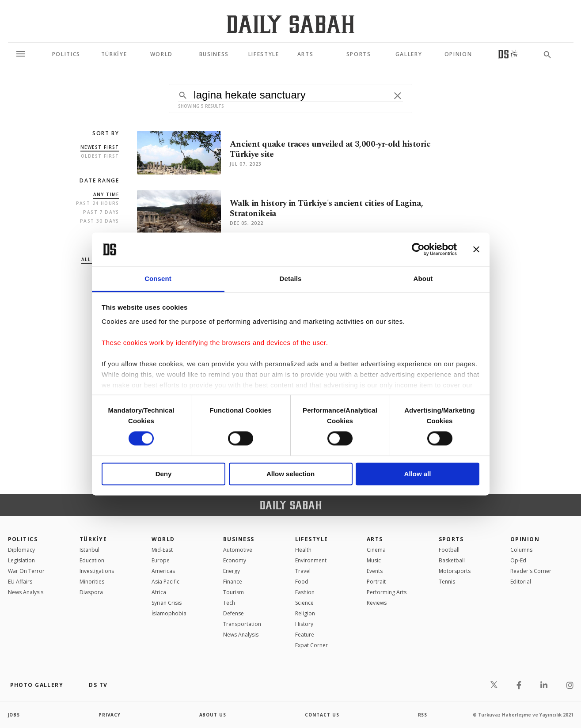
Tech (229, 603)
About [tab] (423, 279)
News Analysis (26, 592)
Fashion (305, 592)
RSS (423, 715)
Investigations (97, 571)
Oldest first (100, 156)
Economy (235, 560)
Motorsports (455, 571)
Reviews (377, 603)
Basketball (452, 560)
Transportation (242, 624)
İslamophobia (169, 613)
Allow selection (290, 474)
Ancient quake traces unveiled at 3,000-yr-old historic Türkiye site (330, 149)
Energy (232, 571)
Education (92, 560)
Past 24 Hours (98, 203)
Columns (521, 550)
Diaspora (91, 592)
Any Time (106, 194)
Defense (234, 613)
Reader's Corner (531, 571)
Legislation (21, 560)
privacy (110, 715)
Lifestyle (312, 539)
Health (303, 550)
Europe (161, 560)
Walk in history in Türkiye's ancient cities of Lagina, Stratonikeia (326, 209)
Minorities (92, 582)
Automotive (238, 550)
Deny (164, 474)
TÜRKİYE (93, 539)
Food (302, 582)
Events (375, 571)
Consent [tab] (158, 279)
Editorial (521, 582)
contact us (322, 715)
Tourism (234, 592)
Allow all (418, 474)
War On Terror (26, 571)
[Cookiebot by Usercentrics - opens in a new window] (418, 250)
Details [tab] (291, 279)
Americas (163, 571)
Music (374, 560)
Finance (233, 582)
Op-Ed (518, 560)
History (304, 624)
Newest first (100, 147)
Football (449, 550)
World (163, 539)
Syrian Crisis (167, 603)
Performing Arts (387, 592)
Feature (305, 635)
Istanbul (89, 550)
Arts (375, 539)
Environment (311, 560)
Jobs (14, 715)
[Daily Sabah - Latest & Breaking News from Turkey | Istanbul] (290, 24)
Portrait (376, 582)
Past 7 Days (101, 212)
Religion (305, 613)
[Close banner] (476, 250)
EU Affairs (20, 582)
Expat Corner (311, 645)
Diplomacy (21, 550)
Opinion (525, 539)
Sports (451, 539)
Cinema (376, 550)
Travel (303, 571)
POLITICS (23, 539)
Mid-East (162, 550)
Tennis (447, 582)
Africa (159, 592)
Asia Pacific (165, 582)
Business (239, 539)
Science (304, 603)
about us (213, 715)
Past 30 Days (100, 221)
